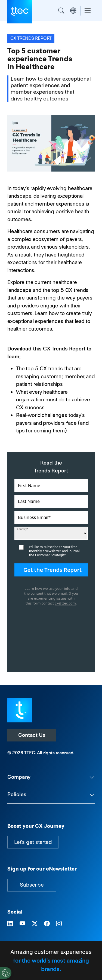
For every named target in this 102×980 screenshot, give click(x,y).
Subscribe (32, 885)
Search (61, 11)
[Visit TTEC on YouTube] (22, 924)
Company (19, 777)
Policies (17, 794)
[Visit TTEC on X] (35, 924)
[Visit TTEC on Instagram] (59, 924)
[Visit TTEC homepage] (20, 710)
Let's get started (33, 842)
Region (73, 11)
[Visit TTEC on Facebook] (47, 924)
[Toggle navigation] (88, 11)
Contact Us (32, 735)
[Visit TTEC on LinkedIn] (10, 924)
